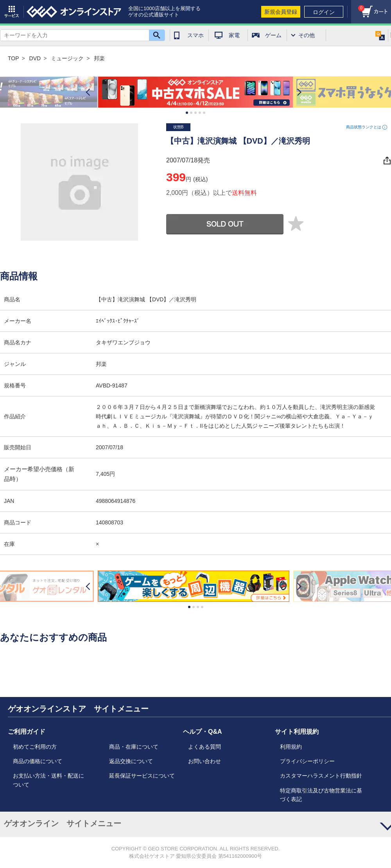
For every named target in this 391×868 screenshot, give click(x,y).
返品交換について (131, 761)
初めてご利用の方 (35, 747)
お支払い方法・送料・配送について (48, 780)
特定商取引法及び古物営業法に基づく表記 (321, 795)
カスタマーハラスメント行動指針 (321, 776)
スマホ (195, 35)
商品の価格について (38, 761)
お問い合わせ (204, 761)
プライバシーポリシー (307, 761)
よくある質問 (204, 747)
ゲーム (273, 35)
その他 (307, 35)
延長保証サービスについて (142, 776)
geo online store (74, 12)
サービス (12, 12)
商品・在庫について (134, 747)
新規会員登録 (281, 12)
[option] (195, 92)
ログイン (324, 12)
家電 (234, 35)
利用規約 (291, 747)
